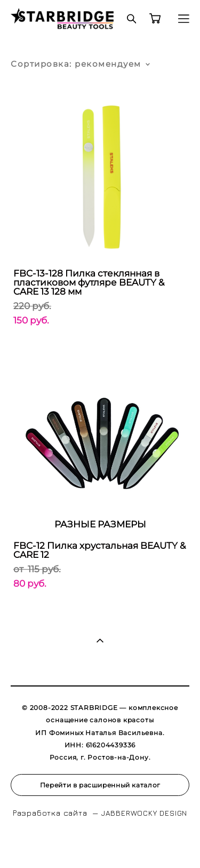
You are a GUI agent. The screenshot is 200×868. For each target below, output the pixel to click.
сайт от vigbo (100, 843)
